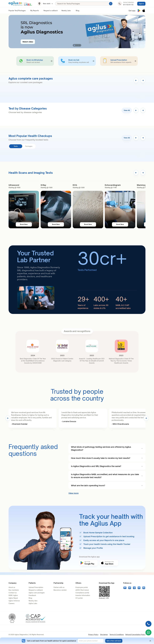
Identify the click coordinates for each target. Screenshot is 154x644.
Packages (29, 146)
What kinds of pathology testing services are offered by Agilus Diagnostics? (107, 448)
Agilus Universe (14, 601)
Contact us (13, 593)
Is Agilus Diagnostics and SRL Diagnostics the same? (107, 466)
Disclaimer (104, 635)
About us (12, 587)
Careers (11, 603)
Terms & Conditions (117, 635)
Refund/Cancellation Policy (135, 635)
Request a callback (51, 11)
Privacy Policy (93, 635)
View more (73, 493)
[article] (77, 280)
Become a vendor (60, 590)
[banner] (24, 205)
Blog (78, 11)
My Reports (35, 11)
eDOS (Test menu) (82, 590)
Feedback (32, 595)
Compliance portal (82, 593)
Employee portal (82, 587)
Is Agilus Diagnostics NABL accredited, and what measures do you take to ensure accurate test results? (107, 476)
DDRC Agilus (13, 595)
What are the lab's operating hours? (107, 485)
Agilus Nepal (13, 598)
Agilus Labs (33, 603)
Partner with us (59, 587)
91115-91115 (128, 5)
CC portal (79, 598)
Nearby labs (33, 601)
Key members (14, 590)
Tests (16, 146)
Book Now (24, 224)
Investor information (83, 595)
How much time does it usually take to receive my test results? (107, 458)
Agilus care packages (37, 593)
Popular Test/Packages (17, 11)
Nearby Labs (66, 11)
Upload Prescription (36, 587)
